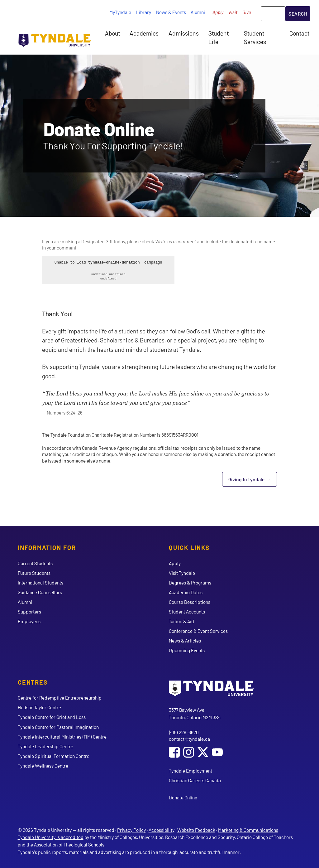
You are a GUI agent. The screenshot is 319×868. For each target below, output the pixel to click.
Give (247, 12)
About (112, 33)
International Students (40, 582)
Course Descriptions (190, 602)
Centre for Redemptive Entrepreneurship (60, 698)
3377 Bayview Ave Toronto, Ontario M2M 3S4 (195, 713)
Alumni (198, 12)
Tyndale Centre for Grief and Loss (52, 717)
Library (144, 12)
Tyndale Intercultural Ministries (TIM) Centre (62, 737)
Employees (29, 621)
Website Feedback (196, 830)
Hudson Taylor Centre (39, 707)
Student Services (255, 37)
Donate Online (183, 797)
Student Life (219, 37)
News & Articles (185, 640)
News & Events (171, 12)
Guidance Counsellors (40, 592)
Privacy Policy (131, 830)
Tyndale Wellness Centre (43, 766)
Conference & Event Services (198, 631)
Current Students (35, 563)
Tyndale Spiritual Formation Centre (54, 756)
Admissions (184, 33)
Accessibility (162, 830)
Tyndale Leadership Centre (45, 746)
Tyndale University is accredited (51, 837)
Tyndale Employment (190, 771)
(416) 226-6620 (184, 732)
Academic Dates (186, 592)
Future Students (34, 573)
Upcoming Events (187, 650)
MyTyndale (120, 12)
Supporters (29, 611)
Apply (218, 12)
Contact (299, 33)
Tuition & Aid (181, 621)
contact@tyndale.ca (189, 739)
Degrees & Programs (190, 582)
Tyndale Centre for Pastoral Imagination (58, 727)
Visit (233, 12)
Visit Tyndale (182, 573)
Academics (144, 33)
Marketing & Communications (248, 830)
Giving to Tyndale (253, 481)
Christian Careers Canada (195, 780)
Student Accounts (187, 611)
